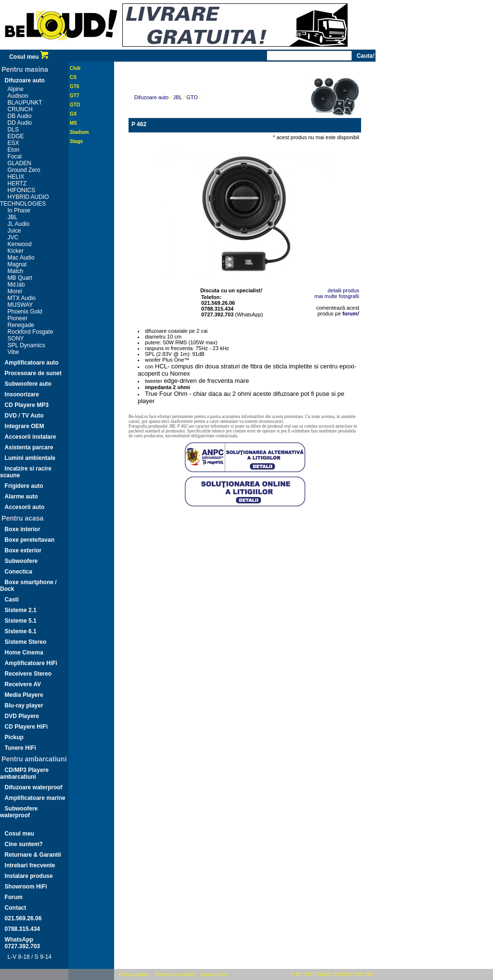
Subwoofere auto (28, 384)
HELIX (16, 177)
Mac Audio (21, 258)
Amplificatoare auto (32, 363)
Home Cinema (24, 653)
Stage (76, 141)
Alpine (16, 89)
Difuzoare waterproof (34, 787)
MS (73, 123)
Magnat (17, 264)
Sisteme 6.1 (21, 631)
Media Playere (24, 695)
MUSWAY (20, 305)
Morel (15, 291)
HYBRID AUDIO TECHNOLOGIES (25, 200)
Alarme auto (21, 497)
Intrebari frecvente (30, 865)
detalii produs (344, 290)
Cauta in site (214, 974)
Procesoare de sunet (33, 373)
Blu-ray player (24, 706)
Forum (14, 897)
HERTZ (17, 183)
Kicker (16, 251)
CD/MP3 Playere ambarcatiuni (24, 773)
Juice (14, 231)
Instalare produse (29, 876)
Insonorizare (22, 394)
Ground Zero (24, 170)
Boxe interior (23, 529)
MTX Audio (22, 298)
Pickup (14, 737)
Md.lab (16, 285)
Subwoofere (21, 561)
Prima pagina (133, 974)
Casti (12, 600)
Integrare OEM (25, 426)
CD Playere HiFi (26, 727)
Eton (14, 150)
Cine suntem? (24, 844)
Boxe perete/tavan (30, 540)
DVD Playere (22, 716)
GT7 (74, 96)
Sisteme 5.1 (21, 621)
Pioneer (18, 318)
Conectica (19, 572)
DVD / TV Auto (24, 416)
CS (73, 77)
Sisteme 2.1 (21, 610)
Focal (15, 157)
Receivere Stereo (28, 674)
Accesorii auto (25, 507)
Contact (16, 908)
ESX (13, 143)
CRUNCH (20, 109)
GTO (75, 105)
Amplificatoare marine (35, 798)
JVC (13, 237)
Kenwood (20, 244)
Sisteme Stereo (26, 642)
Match (16, 271)
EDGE (16, 136)
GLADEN (19, 163)
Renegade (21, 325)
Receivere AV (23, 684)
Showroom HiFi (26, 887)
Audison (18, 96)
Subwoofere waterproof (19, 812)
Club (75, 68)
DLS (13, 130)
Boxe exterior (23, 550)
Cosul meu (29, 57)
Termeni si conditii (174, 974)
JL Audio (19, 224)
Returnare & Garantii (33, 855)
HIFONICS (21, 190)
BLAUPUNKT (25, 103)
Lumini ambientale (30, 458)
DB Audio (20, 116)
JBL (13, 217)
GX (73, 114)
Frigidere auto (24, 486)
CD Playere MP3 (27, 405)
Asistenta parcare (29, 447)
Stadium (79, 132)
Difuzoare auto (25, 80)
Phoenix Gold (25, 312)
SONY (16, 339)
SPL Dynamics (26, 345)
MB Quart (20, 278)
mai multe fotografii (337, 296)
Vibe (13, 352)
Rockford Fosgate (31, 332)
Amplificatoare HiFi (31, 663)
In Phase (19, 210)
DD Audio (20, 123)
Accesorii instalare (31, 437)
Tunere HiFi (20, 748)
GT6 (74, 86)
